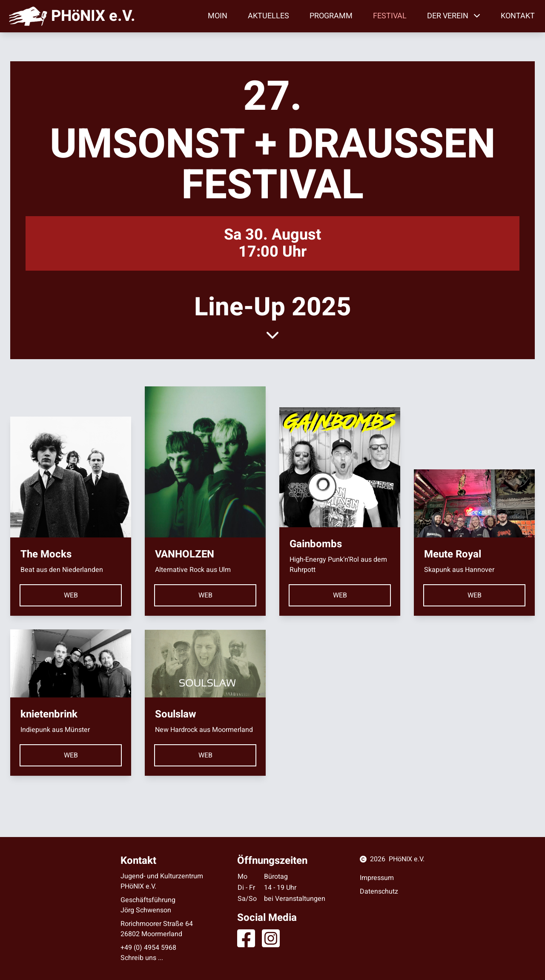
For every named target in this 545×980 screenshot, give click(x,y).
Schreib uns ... (142, 958)
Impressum (377, 878)
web (71, 595)
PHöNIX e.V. (407, 859)
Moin (218, 16)
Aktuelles (268, 16)
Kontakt (518, 16)
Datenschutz (379, 891)
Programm (331, 16)
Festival (390, 16)
